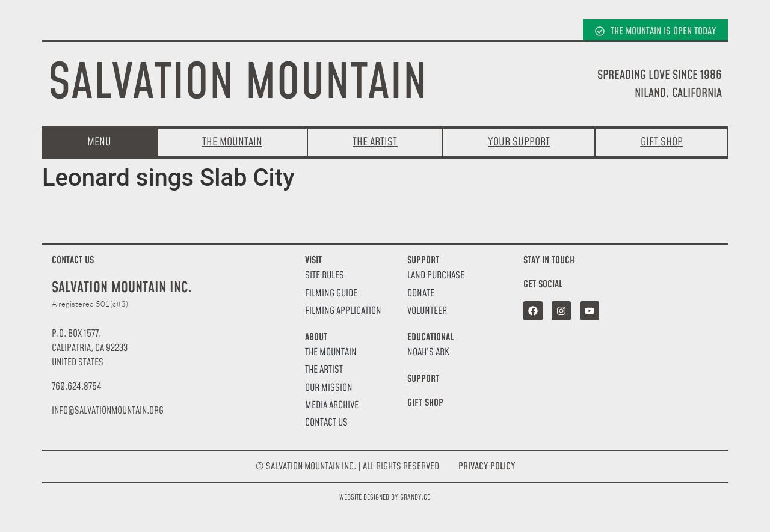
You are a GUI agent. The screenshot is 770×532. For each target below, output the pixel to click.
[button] (108, 411)
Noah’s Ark (428, 353)
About (316, 337)
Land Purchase (436, 276)
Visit (313, 260)
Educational (430, 337)
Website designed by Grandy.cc (385, 497)
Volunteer (427, 311)
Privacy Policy (487, 466)
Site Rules (325, 276)
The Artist (324, 370)
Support (423, 260)
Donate (421, 294)
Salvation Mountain (238, 84)
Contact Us (326, 423)
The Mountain (331, 353)
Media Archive (332, 405)
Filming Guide (331, 294)
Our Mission (329, 388)
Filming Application (343, 311)
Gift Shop (425, 403)
